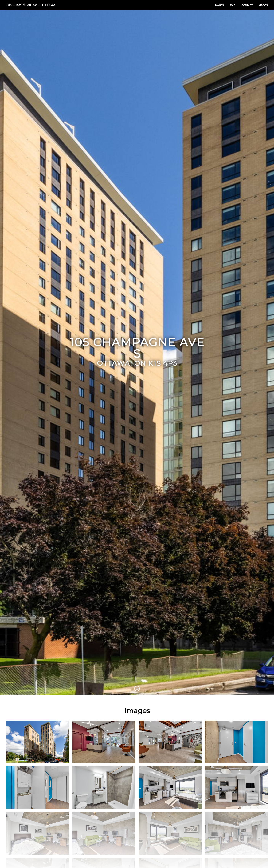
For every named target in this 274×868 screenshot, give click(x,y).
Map (233, 5)
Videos (263, 5)
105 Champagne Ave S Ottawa (31, 5)
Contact (247, 5)
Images (219, 5)
